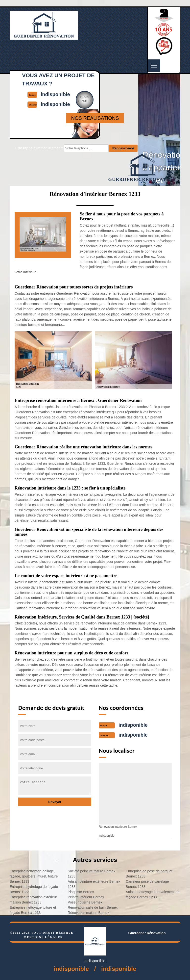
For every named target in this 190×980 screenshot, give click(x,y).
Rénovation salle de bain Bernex (93, 907)
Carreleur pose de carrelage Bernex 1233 (147, 884)
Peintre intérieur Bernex (86, 897)
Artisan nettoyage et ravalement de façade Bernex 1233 (153, 894)
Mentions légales (43, 937)
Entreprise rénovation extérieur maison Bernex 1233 (33, 900)
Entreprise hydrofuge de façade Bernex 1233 (34, 889)
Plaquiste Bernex (81, 892)
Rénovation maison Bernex (89, 913)
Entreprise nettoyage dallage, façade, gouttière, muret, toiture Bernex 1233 (34, 876)
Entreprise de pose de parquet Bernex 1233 (149, 874)
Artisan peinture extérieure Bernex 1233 (94, 884)
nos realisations (95, 118)
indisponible (133, 725)
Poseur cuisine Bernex (85, 902)
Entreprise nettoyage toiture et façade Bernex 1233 (33, 910)
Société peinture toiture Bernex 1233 (92, 874)
